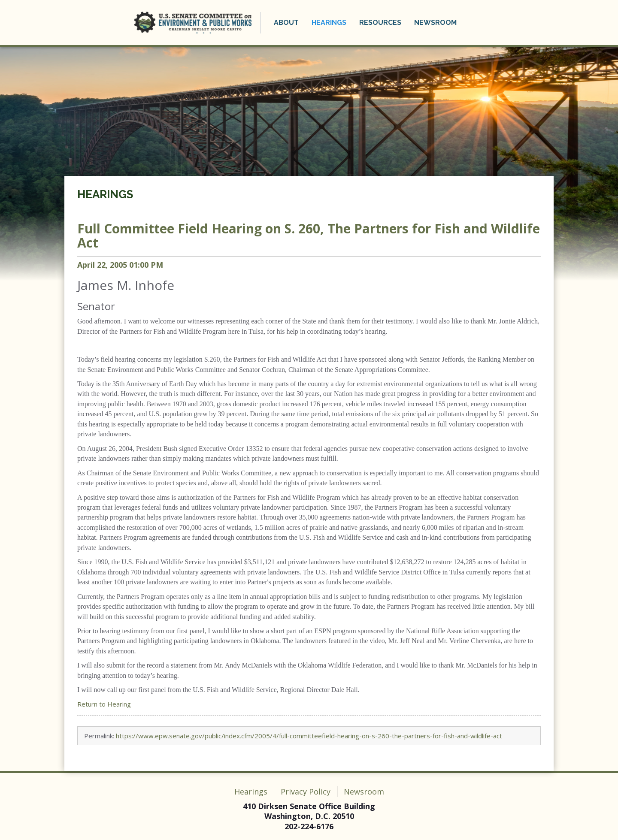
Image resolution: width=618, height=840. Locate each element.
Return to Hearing (104, 704)
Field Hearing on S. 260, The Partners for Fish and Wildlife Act (309, 236)
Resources (380, 23)
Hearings (329, 23)
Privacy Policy (306, 792)
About (286, 23)
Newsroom (435, 23)
